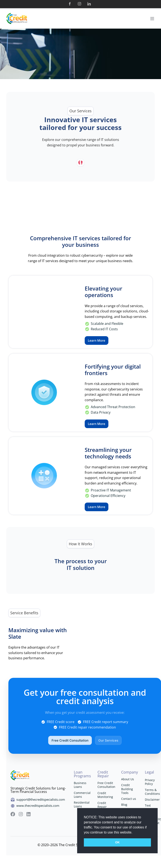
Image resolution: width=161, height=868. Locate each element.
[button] (134, 833)
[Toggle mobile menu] (153, 19)
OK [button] (117, 842)
